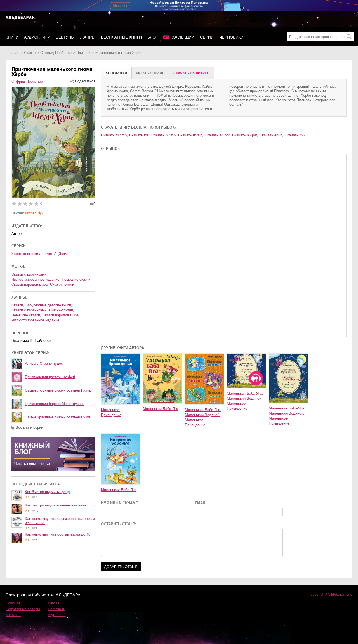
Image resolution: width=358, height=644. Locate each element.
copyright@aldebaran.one (332, 594)
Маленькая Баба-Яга (161, 409)
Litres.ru (55, 603)
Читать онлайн (150, 73)
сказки (30, 53)
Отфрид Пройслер (56, 53)
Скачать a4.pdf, (218, 135)
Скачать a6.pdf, (245, 135)
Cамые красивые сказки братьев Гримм (58, 417)
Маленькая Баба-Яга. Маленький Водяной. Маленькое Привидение (203, 417)
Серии (207, 37)
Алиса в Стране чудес (44, 364)
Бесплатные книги (121, 37)
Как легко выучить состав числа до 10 (58, 534)
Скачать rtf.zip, (191, 135)
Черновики (231, 37)
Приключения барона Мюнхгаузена (55, 404)
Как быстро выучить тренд (47, 492)
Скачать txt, (139, 135)
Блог (153, 37)
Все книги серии (29, 428)
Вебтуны (65, 37)
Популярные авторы (23, 609)
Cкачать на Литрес (191, 73)
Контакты (13, 615)
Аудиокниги (37, 37)
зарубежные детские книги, (49, 305)
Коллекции (182, 37)
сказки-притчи (62, 284)
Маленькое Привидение (111, 412)
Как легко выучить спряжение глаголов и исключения (60, 521)
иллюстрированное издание (35, 320)
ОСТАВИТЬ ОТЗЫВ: (119, 524)
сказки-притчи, (62, 310)
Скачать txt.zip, (164, 135)
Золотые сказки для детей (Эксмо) (41, 254)
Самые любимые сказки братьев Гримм (58, 390)
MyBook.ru (57, 615)
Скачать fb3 (295, 135)
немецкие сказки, (77, 279)
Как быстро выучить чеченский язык (56, 505)
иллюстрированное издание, (36, 279)
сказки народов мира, (30, 284)
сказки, (18, 305)
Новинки (13, 603)
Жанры (88, 37)
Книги (12, 37)
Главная (12, 53)
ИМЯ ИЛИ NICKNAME (120, 503)
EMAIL (200, 503)
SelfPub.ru (57, 609)
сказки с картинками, (30, 274)
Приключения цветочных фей (50, 377)
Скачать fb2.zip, (114, 135)
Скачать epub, (271, 135)
